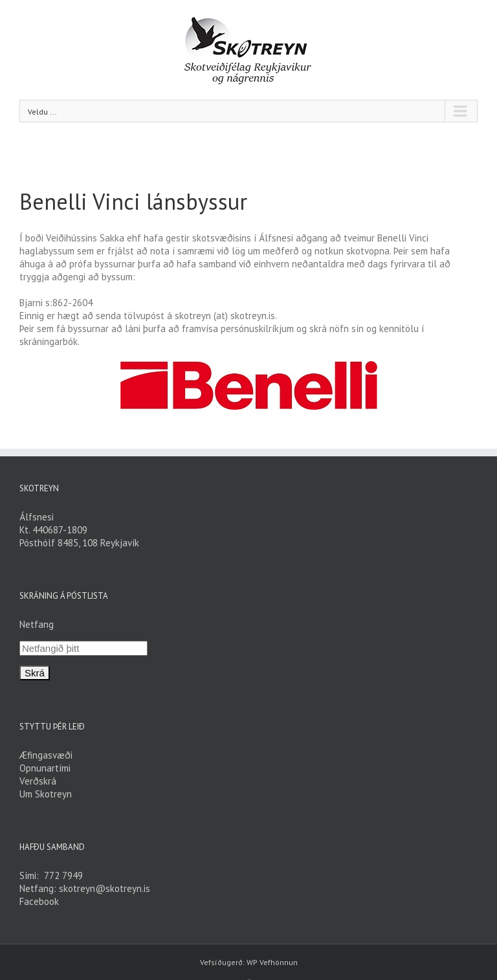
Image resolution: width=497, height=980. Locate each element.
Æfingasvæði (46, 755)
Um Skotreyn (46, 794)
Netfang (37, 624)
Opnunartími (45, 768)
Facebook (39, 901)
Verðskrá (38, 781)
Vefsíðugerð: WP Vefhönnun (249, 962)
